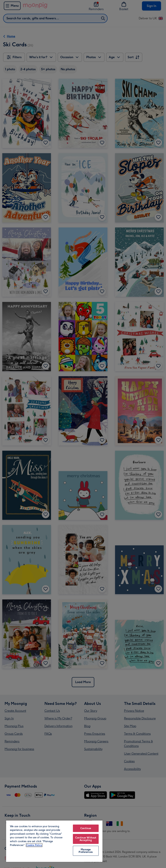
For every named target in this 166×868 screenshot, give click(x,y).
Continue (86, 828)
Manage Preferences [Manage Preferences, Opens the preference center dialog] (86, 851)
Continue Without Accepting (86, 839)
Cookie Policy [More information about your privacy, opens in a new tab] (34, 845)
